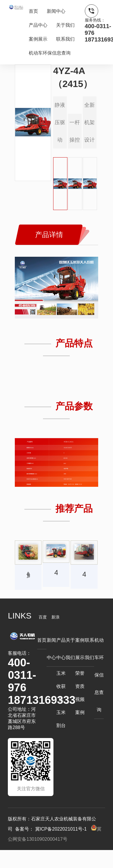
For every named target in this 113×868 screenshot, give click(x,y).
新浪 (55, 617)
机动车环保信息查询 (50, 53)
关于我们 (65, 25)
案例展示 (38, 39)
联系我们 (65, 39)
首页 (33, 11)
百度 (43, 617)
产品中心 (38, 25)
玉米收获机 (61, 686)
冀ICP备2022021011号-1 (61, 829)
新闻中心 (56, 11)
